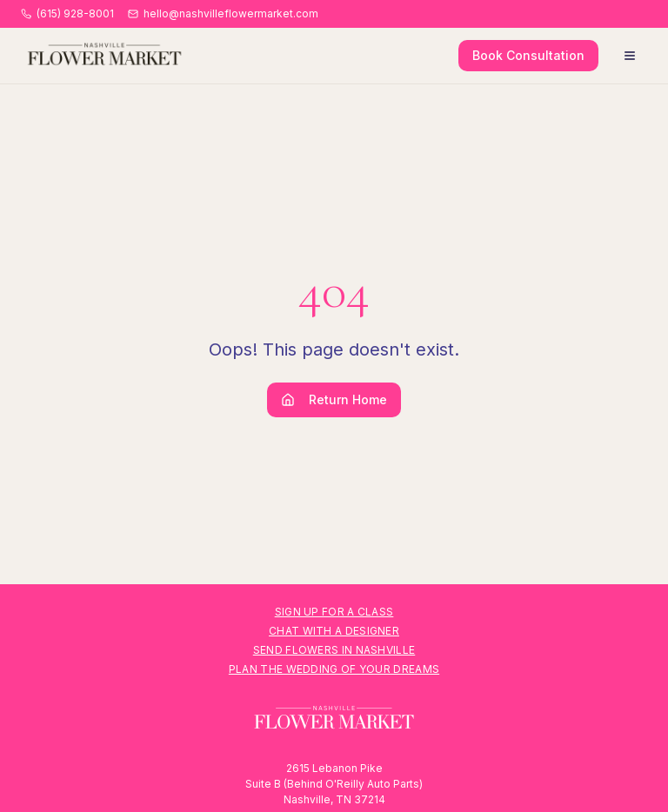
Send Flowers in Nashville (334, 650)
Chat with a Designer (334, 631)
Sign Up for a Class (334, 612)
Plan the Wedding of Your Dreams (334, 669)
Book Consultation (528, 55)
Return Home (334, 399)
